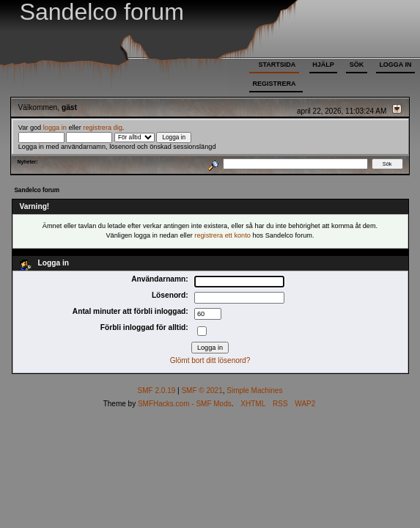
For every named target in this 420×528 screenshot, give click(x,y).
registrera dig (103, 128)
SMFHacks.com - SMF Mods (185, 404)
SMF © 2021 (202, 390)
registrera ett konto (222, 235)
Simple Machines (254, 390)
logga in (55, 128)
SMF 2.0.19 (157, 390)
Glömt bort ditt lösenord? (210, 360)
